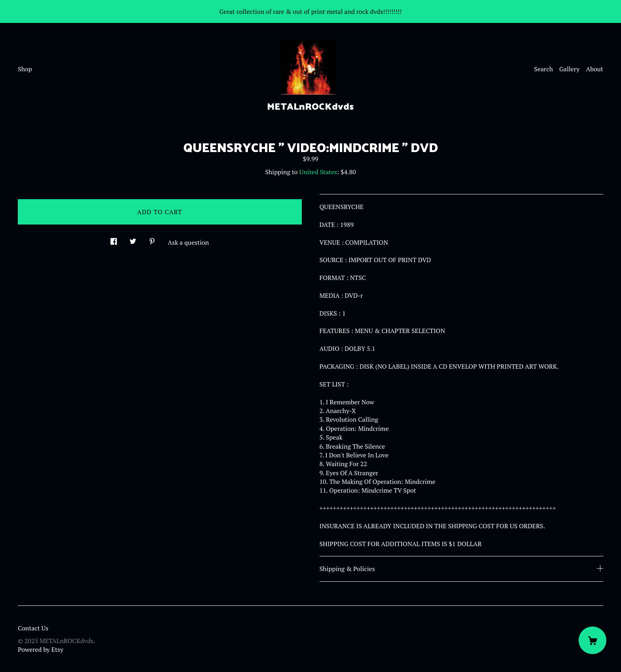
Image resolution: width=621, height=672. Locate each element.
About (594, 69)
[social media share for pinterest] (152, 239)
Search (543, 69)
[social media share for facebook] (114, 239)
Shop (25, 69)
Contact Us (33, 628)
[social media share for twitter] (133, 239)
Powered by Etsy (41, 649)
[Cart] (592, 640)
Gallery (569, 69)
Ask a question (189, 242)
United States (318, 172)
